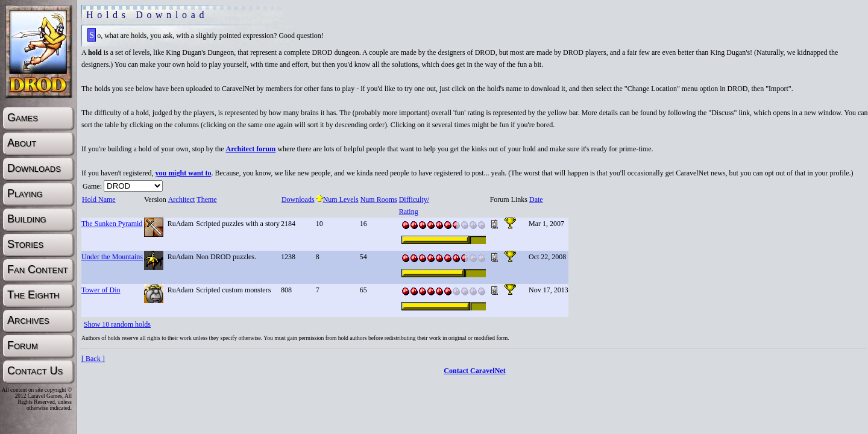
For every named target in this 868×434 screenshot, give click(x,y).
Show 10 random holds (117, 324)
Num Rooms (379, 200)
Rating (408, 212)
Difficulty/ (414, 200)
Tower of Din (101, 290)
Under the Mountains (112, 257)
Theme (206, 200)
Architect (181, 200)
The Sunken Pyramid (112, 224)
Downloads (298, 200)
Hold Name (99, 200)
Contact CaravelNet (474, 371)
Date (536, 200)
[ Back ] (93, 359)
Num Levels (337, 200)
